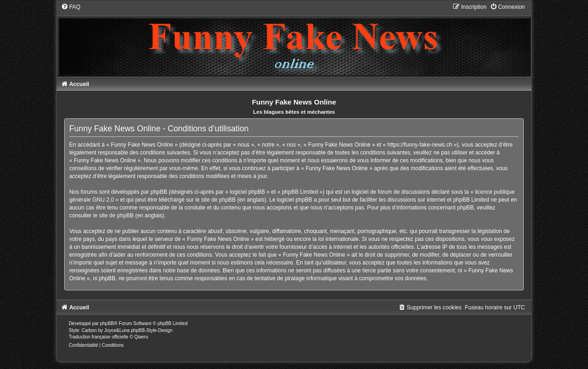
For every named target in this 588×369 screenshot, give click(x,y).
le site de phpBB (215, 200)
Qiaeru (141, 337)
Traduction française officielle (99, 337)
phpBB (107, 323)
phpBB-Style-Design (152, 330)
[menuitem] (71, 7)
